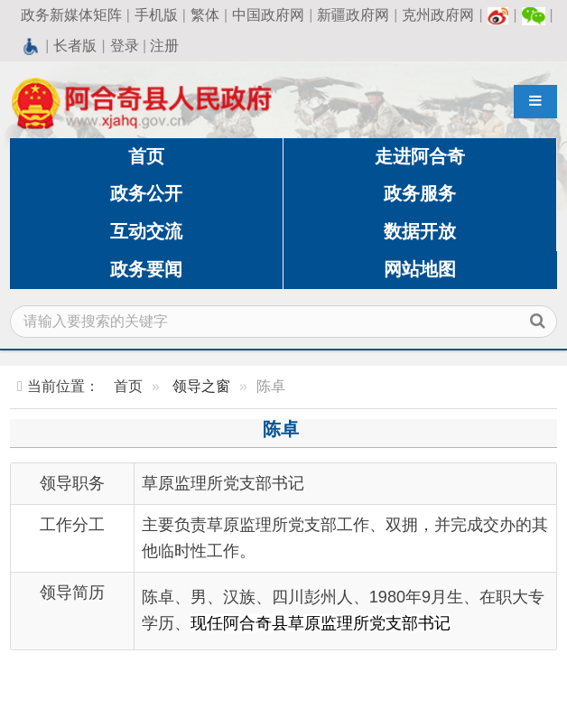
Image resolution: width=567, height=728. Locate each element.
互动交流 (146, 231)
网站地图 (420, 269)
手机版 (156, 15)
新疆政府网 (353, 15)
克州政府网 (438, 15)
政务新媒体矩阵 (71, 15)
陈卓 (281, 429)
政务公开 (146, 193)
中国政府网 (268, 15)
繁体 (205, 15)
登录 (125, 46)
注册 (164, 46)
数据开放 (420, 231)
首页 (146, 156)
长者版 (75, 46)
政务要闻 (146, 269)
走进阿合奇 (420, 156)
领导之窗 (201, 386)
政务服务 (420, 193)
